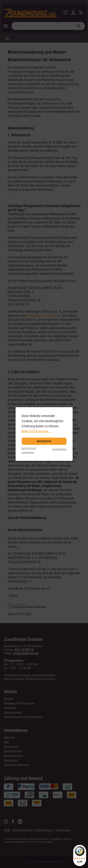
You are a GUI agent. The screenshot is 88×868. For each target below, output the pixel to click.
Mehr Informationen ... (37, 431)
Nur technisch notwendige (29, 450)
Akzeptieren (44, 441)
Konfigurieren (59, 449)
